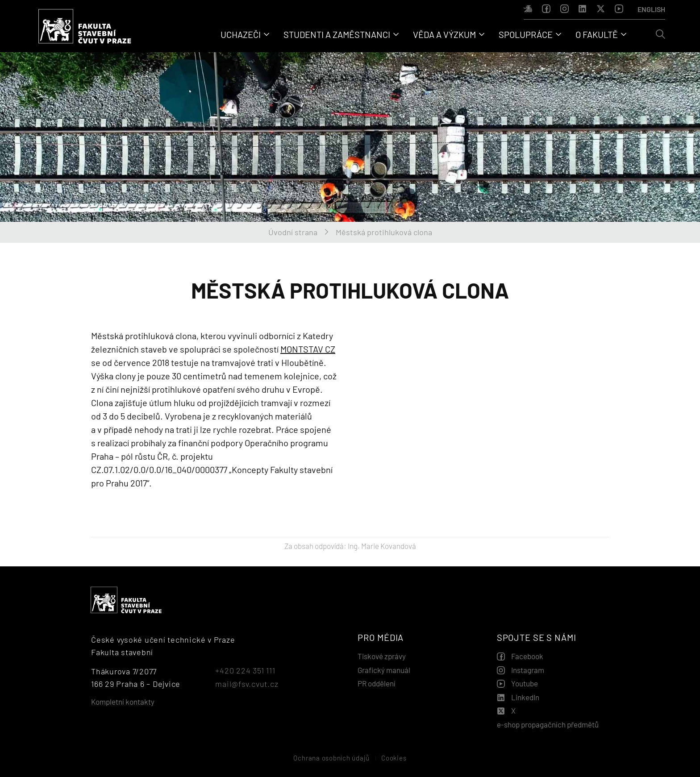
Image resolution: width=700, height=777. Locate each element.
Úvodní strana (293, 232)
